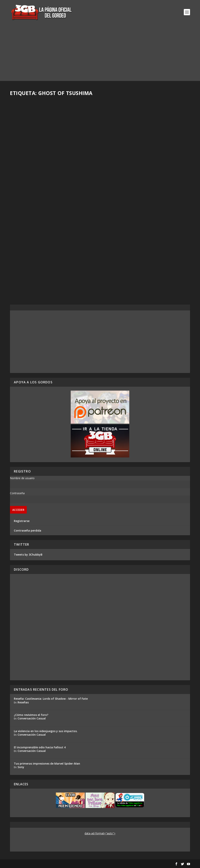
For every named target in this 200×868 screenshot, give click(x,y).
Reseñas (23, 702)
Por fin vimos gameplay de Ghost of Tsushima (139, 258)
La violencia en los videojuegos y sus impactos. (46, 731)
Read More (24, 184)
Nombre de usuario (22, 478)
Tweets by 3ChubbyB (28, 555)
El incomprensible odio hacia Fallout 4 (40, 747)
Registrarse (22, 521)
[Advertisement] (100, 54)
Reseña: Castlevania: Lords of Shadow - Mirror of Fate (51, 699)
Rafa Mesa (24, 163)
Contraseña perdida (28, 530)
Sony (21, 767)
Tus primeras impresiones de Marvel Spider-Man (47, 764)
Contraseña (17, 493)
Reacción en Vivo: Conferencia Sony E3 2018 (53, 256)
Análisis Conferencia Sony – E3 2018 (138, 157)
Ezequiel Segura (27, 262)
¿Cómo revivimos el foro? (31, 715)
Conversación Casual (32, 718)
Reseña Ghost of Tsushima (38, 157)
